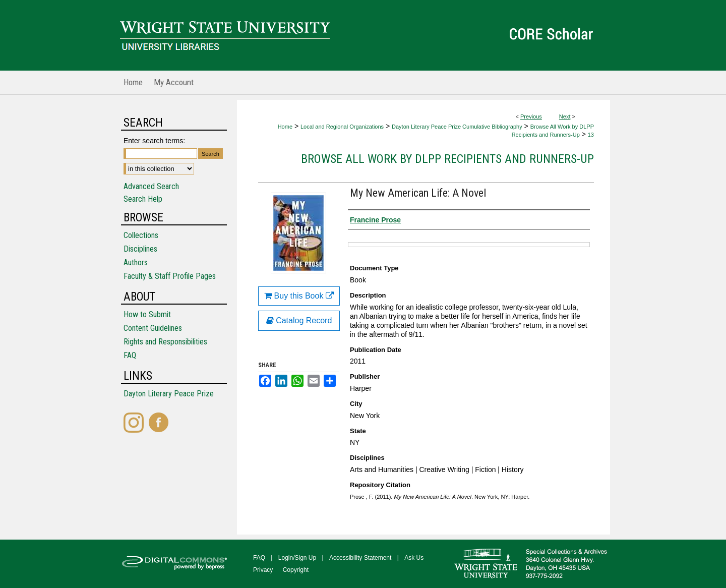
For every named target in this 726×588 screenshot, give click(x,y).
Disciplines (140, 249)
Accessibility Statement (360, 558)
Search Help (143, 199)
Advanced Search (151, 186)
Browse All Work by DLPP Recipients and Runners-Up (447, 159)
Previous (531, 116)
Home (285, 127)
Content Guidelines (153, 328)
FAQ (130, 355)
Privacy (263, 570)
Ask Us (414, 558)
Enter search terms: (154, 141)
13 (591, 135)
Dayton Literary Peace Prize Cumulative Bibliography (457, 127)
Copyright (296, 570)
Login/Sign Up (297, 558)
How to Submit (147, 314)
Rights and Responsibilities (165, 342)
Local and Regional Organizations (342, 127)
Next (565, 116)
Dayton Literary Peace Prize (169, 394)
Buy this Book (299, 296)
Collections (141, 235)
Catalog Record (299, 320)
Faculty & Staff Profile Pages (170, 276)
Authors (136, 262)
